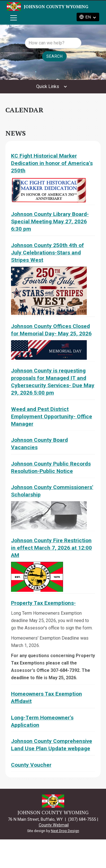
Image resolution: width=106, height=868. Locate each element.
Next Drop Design (65, 831)
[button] (12, 18)
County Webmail (54, 825)
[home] (37, 7)
